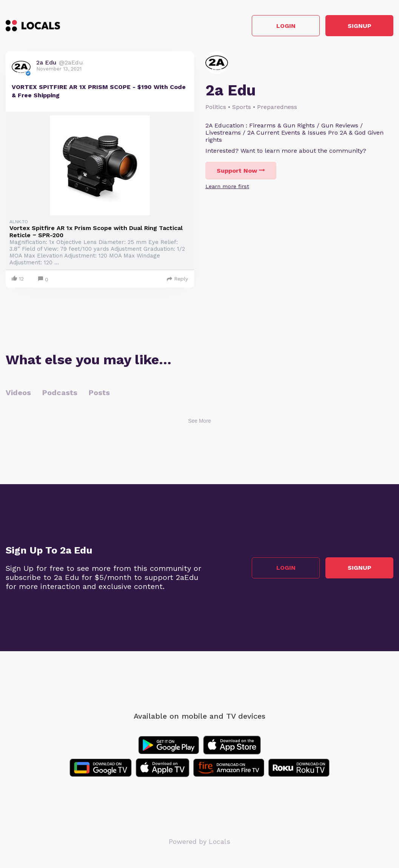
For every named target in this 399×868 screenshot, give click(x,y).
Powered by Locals (199, 841)
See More (199, 421)
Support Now (241, 171)
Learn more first (227, 186)
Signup (360, 26)
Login (286, 26)
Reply (177, 279)
